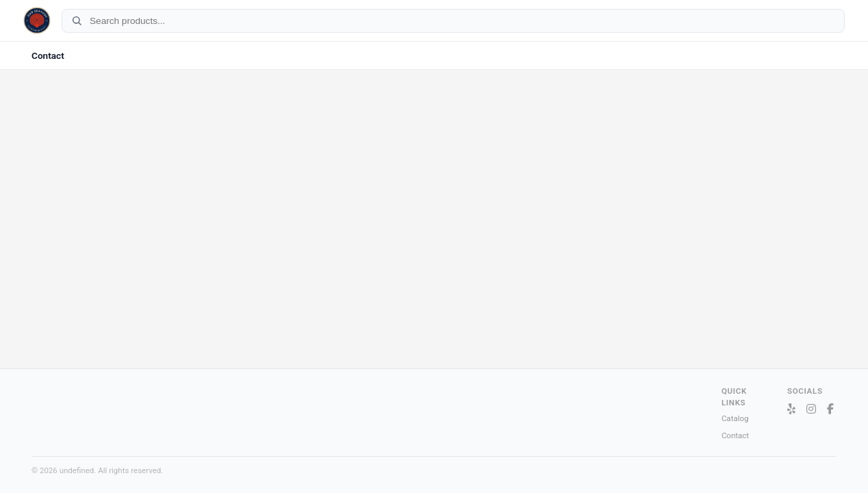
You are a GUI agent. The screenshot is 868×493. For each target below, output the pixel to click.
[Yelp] (791, 409)
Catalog (735, 418)
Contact (48, 55)
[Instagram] (811, 409)
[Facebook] (830, 409)
